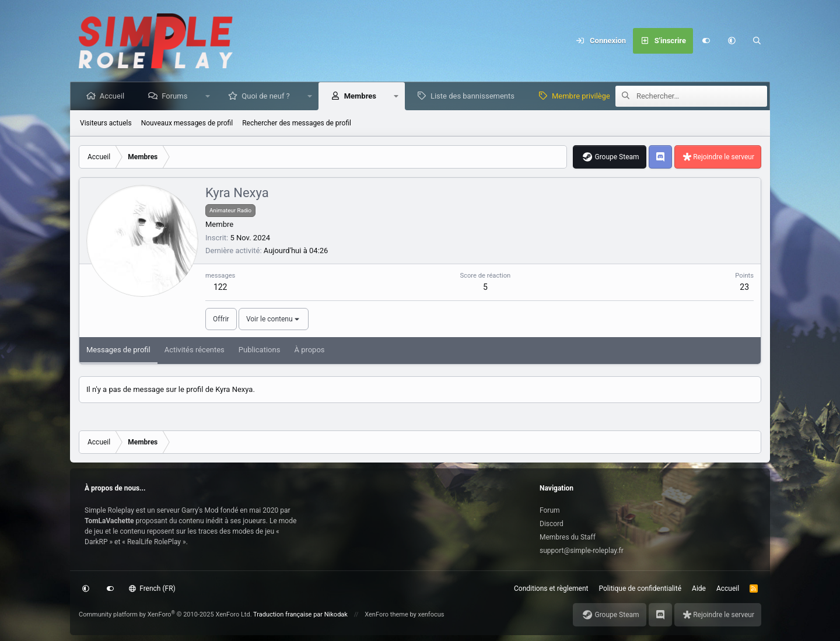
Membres (361, 96)
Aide (699, 589)
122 (220, 287)
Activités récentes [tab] (195, 350)
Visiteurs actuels (106, 123)
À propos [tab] (309, 350)
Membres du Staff (568, 537)
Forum (550, 510)
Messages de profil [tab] (118, 350)
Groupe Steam (617, 157)
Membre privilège (582, 96)
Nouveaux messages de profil (187, 123)
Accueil (113, 96)
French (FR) (152, 589)
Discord (552, 524)
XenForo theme (386, 614)
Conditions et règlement (551, 589)
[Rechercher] (757, 41)
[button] (731, 41)
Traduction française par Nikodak (300, 614)
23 (744, 287)
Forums (175, 96)
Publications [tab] (260, 350)
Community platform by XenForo (165, 614)
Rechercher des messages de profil (297, 123)
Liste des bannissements (473, 96)
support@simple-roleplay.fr (582, 551)
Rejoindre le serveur (724, 157)
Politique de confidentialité (640, 589)
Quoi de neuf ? (267, 96)
